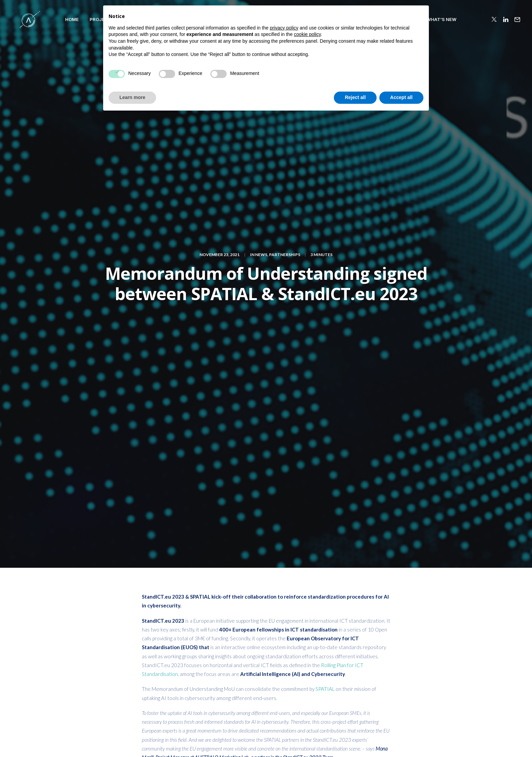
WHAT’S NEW (425, 19)
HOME (56, 19)
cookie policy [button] (307, 676)
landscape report (341, 388)
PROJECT (84, 19)
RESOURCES (385, 19)
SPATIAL (326, 304)
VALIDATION (226, 19)
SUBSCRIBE (432, 635)
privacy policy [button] (284, 669)
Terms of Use (445, 741)
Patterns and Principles (137, 19)
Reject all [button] (355, 738)
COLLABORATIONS (295, 19)
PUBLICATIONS (344, 19)
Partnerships (285, 62)
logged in (180, 554)
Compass (191, 19)
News (261, 62)
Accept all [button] (401, 738)
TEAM (257, 19)
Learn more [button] (132, 738)
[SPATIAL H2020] (22, 19)
